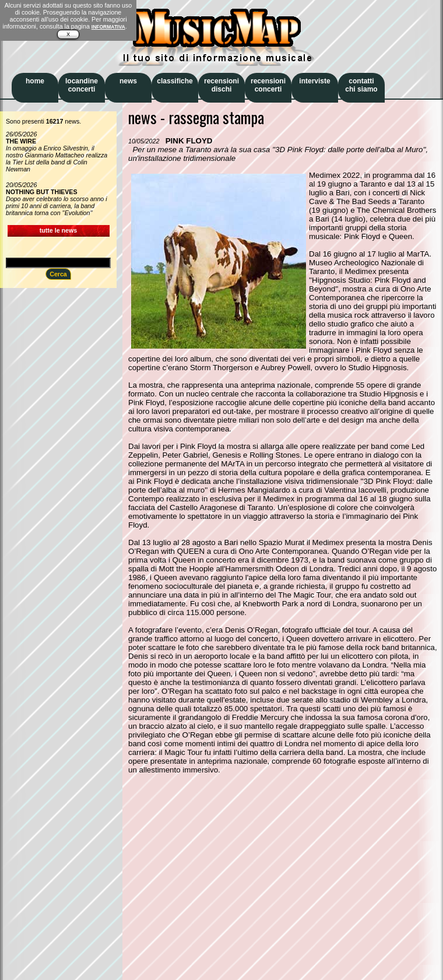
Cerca (58, 274)
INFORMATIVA (108, 27)
